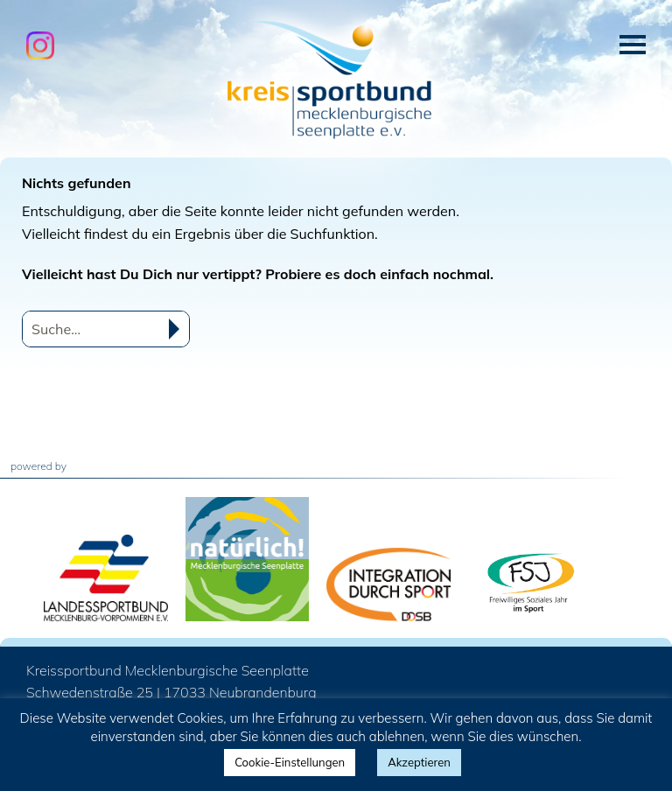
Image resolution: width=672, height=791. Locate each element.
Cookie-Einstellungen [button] (290, 762)
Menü (633, 45)
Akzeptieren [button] (419, 762)
